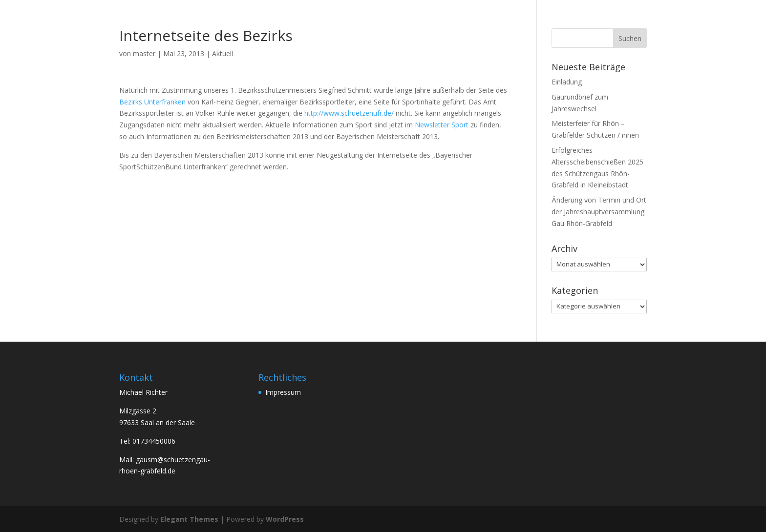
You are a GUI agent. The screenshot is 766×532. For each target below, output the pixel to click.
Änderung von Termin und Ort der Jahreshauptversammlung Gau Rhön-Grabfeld (599, 212)
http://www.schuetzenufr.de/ (349, 113)
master (144, 53)
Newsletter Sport (442, 125)
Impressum (283, 392)
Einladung (567, 82)
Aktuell (223, 53)
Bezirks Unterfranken (153, 102)
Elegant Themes (189, 519)
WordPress (285, 519)
